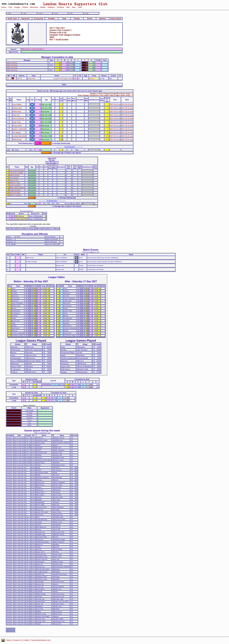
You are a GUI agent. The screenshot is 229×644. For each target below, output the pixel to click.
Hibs (68, 7)
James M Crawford (15, 185)
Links (80, 7)
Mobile (43, 7)
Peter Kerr (16, 115)
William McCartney (12, 63)
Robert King (17, 111)
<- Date (24, 13)
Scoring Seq (38, 19)
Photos (25, 7)
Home (4, 7)
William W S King (15, 183)
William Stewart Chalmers (17, 188)
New (74, 7)
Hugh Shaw (17, 122)
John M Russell (14, 178)
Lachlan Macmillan (19, 136)
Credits (26, 640)
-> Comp (55, 13)
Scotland (60, 7)
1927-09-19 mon (127, 104)
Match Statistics (29, 405)
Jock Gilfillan (17, 104)
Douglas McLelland (15, 190)
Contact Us (17, 640)
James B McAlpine (15, 193)
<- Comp (40, 13)
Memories (34, 7)
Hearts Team (12, 19)
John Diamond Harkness (17, 170)
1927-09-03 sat (115, 118)
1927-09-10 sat (115, 104)
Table (64, 19)
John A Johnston (18, 118)
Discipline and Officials (35, 234)
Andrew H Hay (14, 180)
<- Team (9, 13)
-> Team (86, 13)
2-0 (76, 79)
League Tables (57, 277)
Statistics (51, 7)
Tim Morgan (17, 133)
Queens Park (31, 79)
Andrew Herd (17, 108)
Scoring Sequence (27, 211)
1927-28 (19, 79)
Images (17, 7)
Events (90, 19)
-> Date (70, 13)
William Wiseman (15, 175)
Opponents (25, 19)
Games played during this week (42, 431)
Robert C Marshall (19, 129)
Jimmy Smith (17, 126)
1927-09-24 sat (127, 129)
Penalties (52, 19)
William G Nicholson (15, 195)
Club (10, 7)
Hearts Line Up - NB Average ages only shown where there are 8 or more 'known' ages (70, 91)
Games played (116, 19)
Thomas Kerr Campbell (16, 173)
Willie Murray (17, 140)
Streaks (77, 19)
